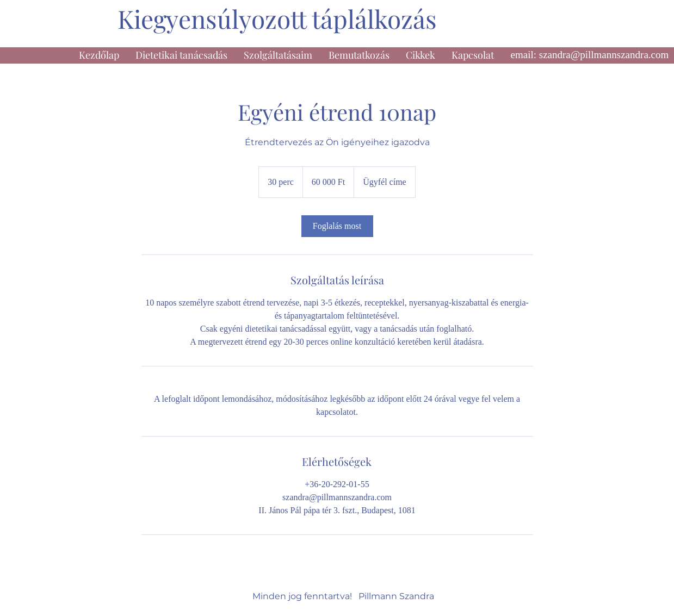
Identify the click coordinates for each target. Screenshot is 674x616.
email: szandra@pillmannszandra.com (590, 55)
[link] (337, 226)
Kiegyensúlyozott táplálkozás (277, 18)
